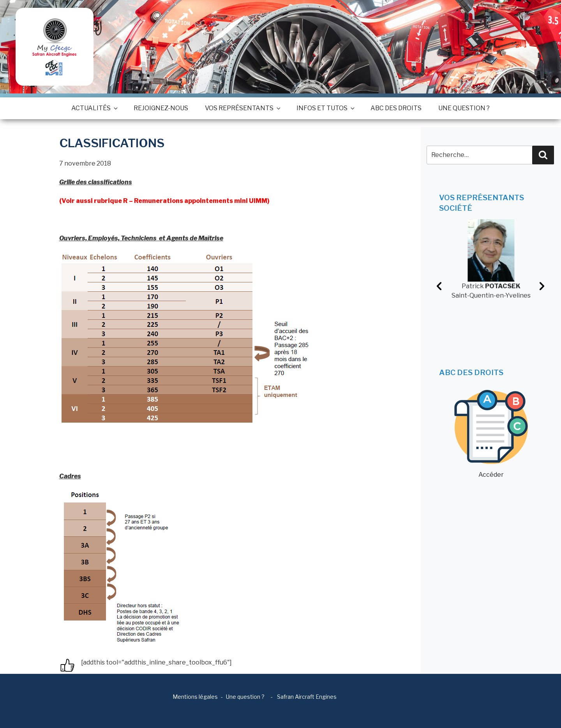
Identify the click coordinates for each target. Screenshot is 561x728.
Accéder (491, 434)
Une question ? (464, 108)
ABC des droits (396, 108)
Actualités (94, 108)
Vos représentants (242, 108)
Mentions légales (195, 697)
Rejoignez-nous (161, 108)
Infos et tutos (325, 108)
